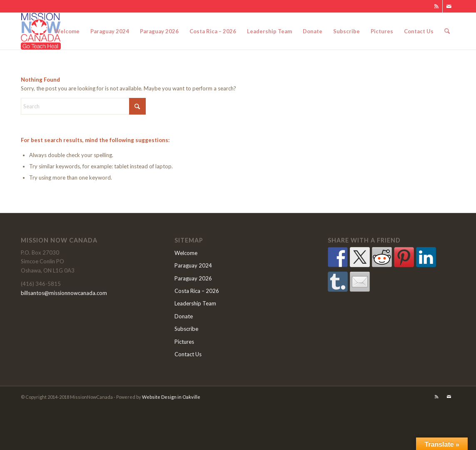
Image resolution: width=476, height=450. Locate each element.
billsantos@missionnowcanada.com (64, 293)
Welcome (186, 253)
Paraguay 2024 (193, 265)
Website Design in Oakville (171, 397)
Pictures (184, 342)
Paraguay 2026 (193, 278)
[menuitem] (67, 31)
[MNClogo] (41, 31)
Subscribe (186, 329)
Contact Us (188, 354)
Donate (184, 316)
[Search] (447, 31)
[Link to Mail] (449, 6)
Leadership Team (195, 303)
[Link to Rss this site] (436, 6)
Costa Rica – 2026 (197, 291)
